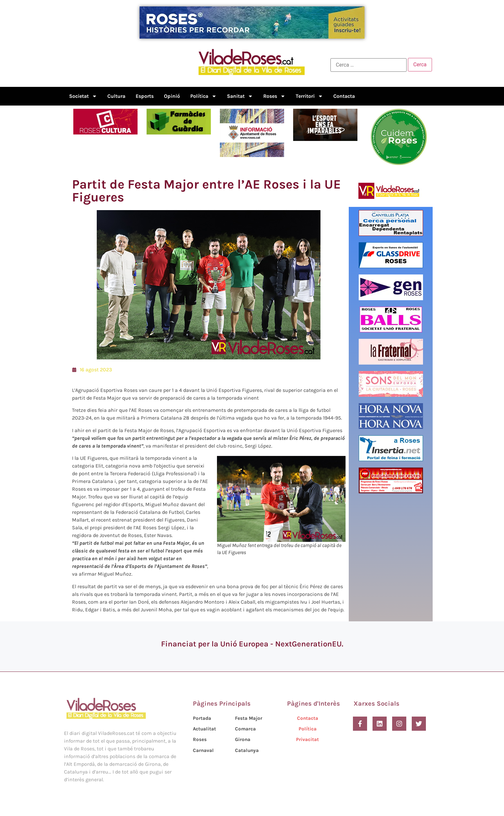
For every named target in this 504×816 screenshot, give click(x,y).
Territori (309, 96)
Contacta (344, 96)
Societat (83, 96)
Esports (145, 96)
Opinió (172, 96)
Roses (274, 96)
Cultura (116, 96)
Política (203, 96)
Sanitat (240, 96)
